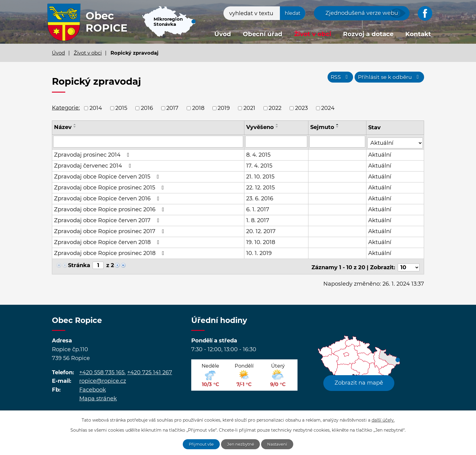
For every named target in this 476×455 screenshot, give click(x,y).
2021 (249, 108)
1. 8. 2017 (258, 219)
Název (63, 127)
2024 (328, 108)
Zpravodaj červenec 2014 (94, 165)
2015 (121, 108)
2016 (147, 108)
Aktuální (380, 154)
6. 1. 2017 (258, 208)
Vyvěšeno (260, 127)
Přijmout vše (200, 444)
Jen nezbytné (241, 444)
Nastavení (280, 444)
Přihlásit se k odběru (388, 78)
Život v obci (313, 34)
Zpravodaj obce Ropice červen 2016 (108, 197)
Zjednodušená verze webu (362, 13)
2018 (198, 108)
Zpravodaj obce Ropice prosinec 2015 (110, 186)
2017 (172, 108)
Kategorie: (66, 108)
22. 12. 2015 (261, 186)
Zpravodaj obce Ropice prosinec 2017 (110, 230)
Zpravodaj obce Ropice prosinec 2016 (110, 208)
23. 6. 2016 (260, 197)
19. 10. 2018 (261, 241)
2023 (301, 108)
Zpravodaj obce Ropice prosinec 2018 (110, 252)
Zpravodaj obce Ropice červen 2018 (108, 241)
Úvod (223, 34)
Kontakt (418, 34)
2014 (96, 108)
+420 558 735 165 (102, 369)
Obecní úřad (263, 34)
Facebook (93, 387)
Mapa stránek (98, 396)
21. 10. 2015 (261, 175)
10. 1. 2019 (259, 252)
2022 (275, 108)
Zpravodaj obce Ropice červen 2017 (108, 219)
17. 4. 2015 (260, 165)
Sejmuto (323, 127)
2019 (224, 108)
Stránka (79, 264)
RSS (336, 78)
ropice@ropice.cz (103, 378)
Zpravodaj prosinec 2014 (93, 154)
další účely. (383, 419)
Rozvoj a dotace (368, 34)
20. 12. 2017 (261, 230)
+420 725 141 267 (150, 369)
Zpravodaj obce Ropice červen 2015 (108, 175)
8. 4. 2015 (259, 154)
